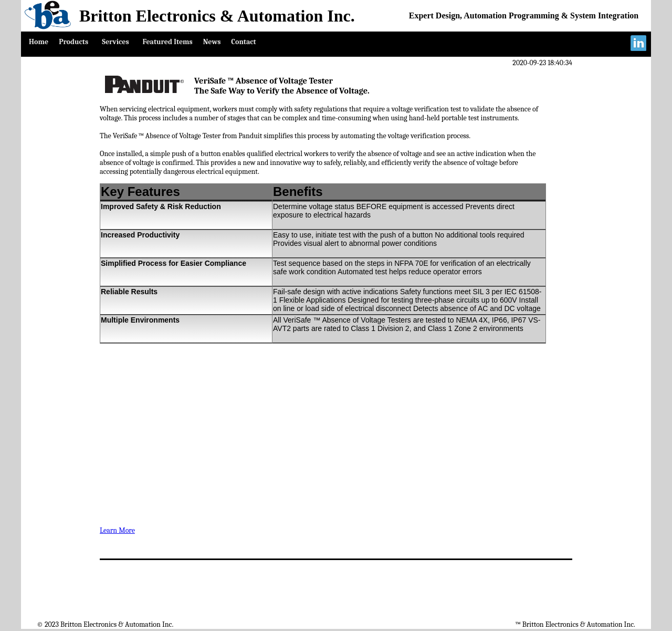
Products (73, 42)
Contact (243, 42)
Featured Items (168, 42)
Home (39, 42)
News (212, 42)
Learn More (117, 530)
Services (115, 42)
